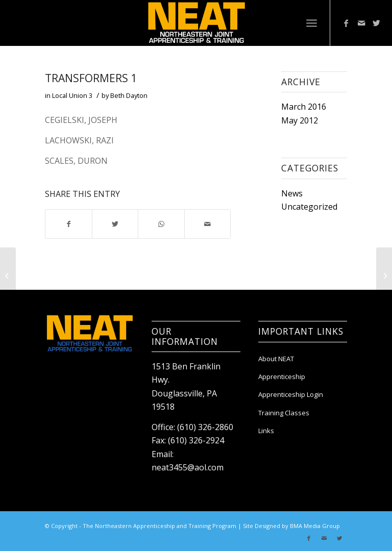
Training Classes (284, 413)
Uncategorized (309, 207)
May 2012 (300, 120)
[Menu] (312, 23)
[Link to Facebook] (346, 23)
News (292, 193)
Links (266, 431)
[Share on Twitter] (115, 224)
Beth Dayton (129, 95)
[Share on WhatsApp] (161, 224)
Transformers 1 (91, 78)
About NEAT (276, 359)
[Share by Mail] (207, 224)
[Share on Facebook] (68, 224)
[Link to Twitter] (377, 23)
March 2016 (304, 107)
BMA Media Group (315, 526)
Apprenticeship (282, 377)
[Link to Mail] (361, 23)
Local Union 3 (72, 95)
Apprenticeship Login (291, 394)
